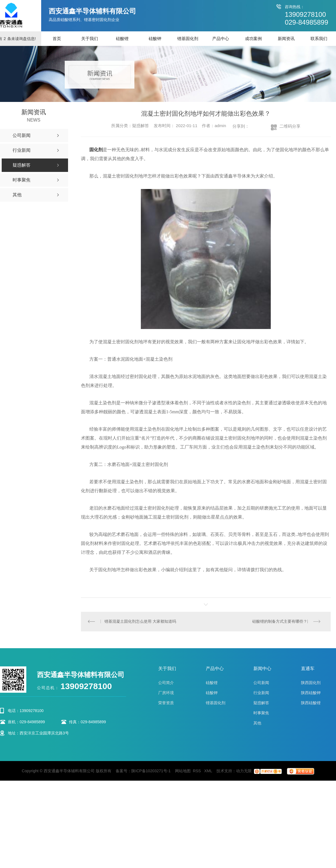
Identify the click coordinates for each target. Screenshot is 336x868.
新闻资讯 (286, 39)
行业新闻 (261, 693)
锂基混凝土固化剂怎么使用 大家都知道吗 (141, 622)
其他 (257, 723)
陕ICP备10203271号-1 (151, 771)
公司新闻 (261, 683)
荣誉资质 (166, 703)
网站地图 (183, 771)
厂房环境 (166, 693)
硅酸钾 (155, 39)
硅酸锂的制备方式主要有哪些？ (280, 622)
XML (209, 771)
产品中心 (221, 39)
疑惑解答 (261, 703)
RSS (198, 771)
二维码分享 (290, 126)
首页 (57, 39)
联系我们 (319, 39)
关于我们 (90, 39)
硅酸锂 (122, 39)
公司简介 (166, 683)
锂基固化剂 (188, 39)
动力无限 (244, 771)
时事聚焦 (261, 713)
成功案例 (253, 39)
